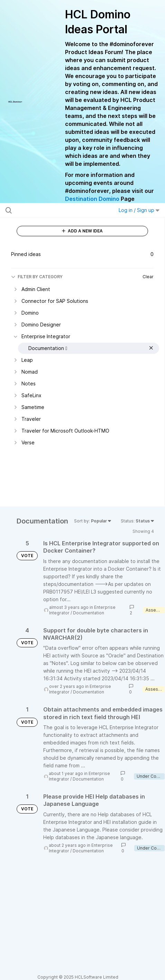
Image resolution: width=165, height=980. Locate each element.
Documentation (89, 613)
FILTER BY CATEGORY (37, 277)
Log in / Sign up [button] (139, 210)
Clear (148, 277)
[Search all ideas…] (50, 210)
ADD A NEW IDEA (82, 231)
